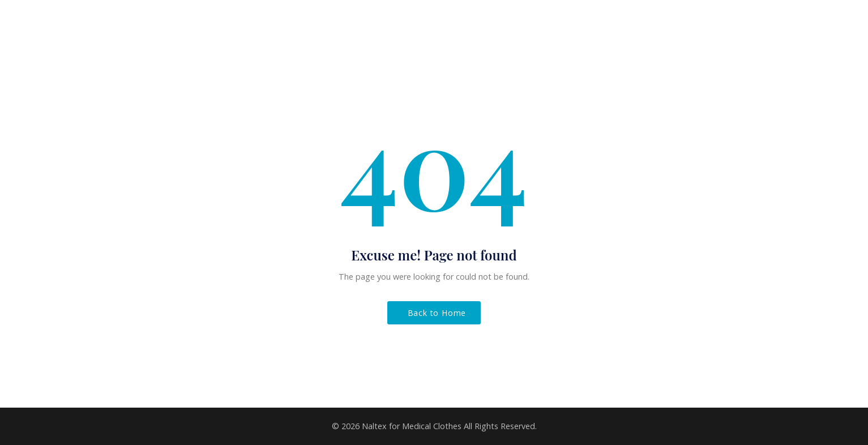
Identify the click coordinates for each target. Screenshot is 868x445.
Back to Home (437, 313)
